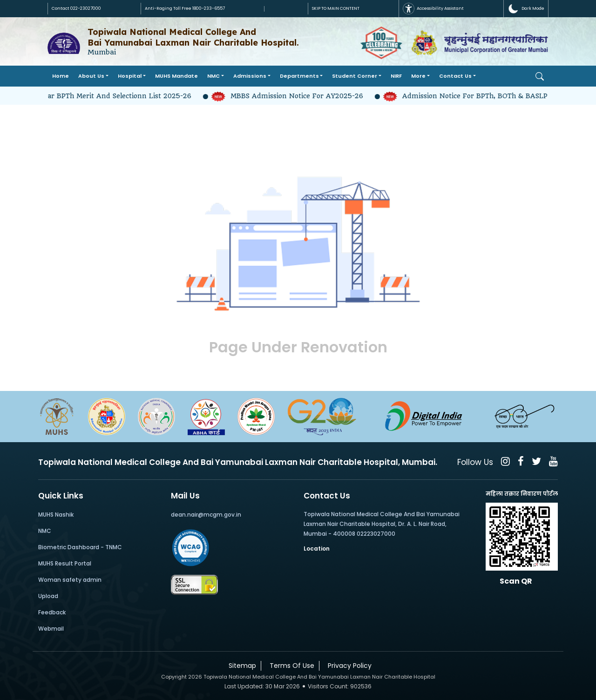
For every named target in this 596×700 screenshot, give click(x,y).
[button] (526, 9)
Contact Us (455, 76)
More (418, 76)
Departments (299, 76)
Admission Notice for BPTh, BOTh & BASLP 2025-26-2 (487, 96)
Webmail (51, 629)
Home (61, 76)
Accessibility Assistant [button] (433, 9)
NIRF (396, 76)
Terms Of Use (290, 666)
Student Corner (355, 76)
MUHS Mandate (176, 76)
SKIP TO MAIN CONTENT (336, 8)
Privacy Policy (348, 666)
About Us (91, 76)
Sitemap (240, 666)
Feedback (52, 612)
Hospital (130, 76)
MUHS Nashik (56, 515)
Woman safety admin (70, 580)
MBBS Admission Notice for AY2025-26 (292, 96)
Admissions (250, 76)
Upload (48, 596)
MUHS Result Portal (65, 563)
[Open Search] (540, 76)
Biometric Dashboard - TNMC (80, 547)
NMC (213, 76)
